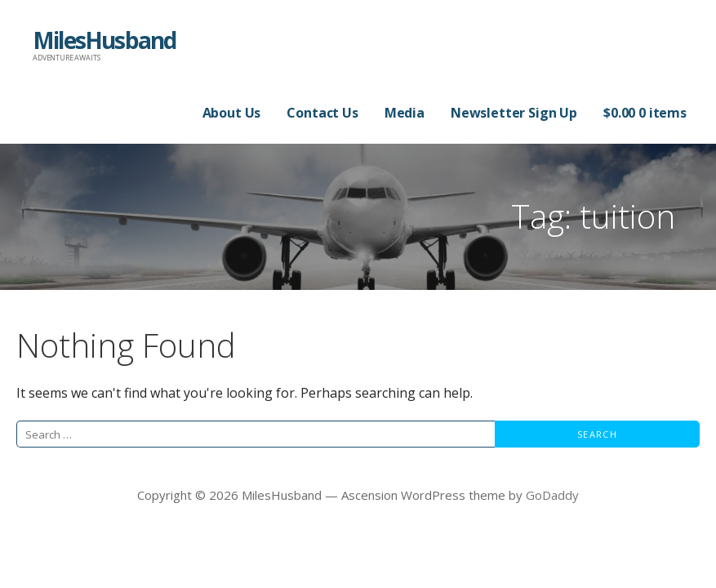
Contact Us (322, 113)
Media (405, 113)
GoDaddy (552, 495)
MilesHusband (104, 40)
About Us (232, 113)
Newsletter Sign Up (514, 113)
